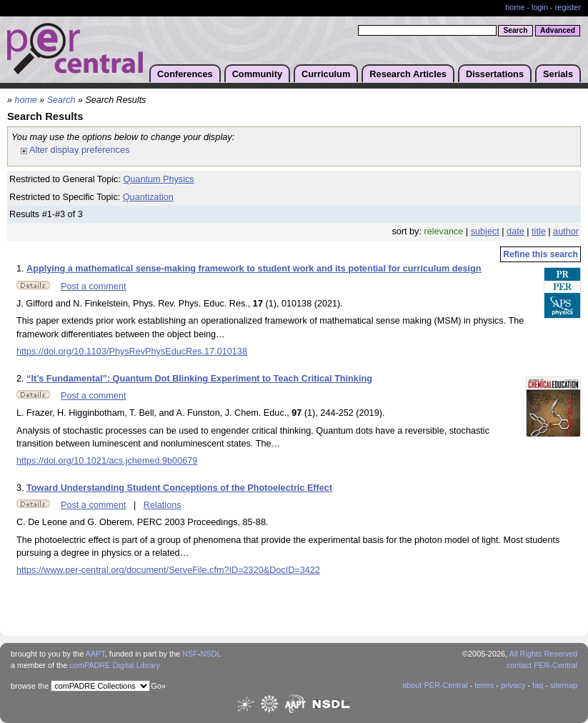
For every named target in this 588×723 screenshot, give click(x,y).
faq (538, 685)
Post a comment (93, 286)
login (540, 7)
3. (21, 488)
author (566, 231)
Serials (558, 74)
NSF (190, 654)
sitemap (564, 685)
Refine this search (540, 254)
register (568, 7)
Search (61, 100)
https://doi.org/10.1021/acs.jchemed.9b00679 (107, 461)
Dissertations (495, 74)
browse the (30, 686)
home (515, 7)
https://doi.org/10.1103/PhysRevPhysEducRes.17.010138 (132, 351)
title (539, 231)
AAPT (95, 654)
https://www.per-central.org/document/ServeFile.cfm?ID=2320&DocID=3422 (168, 570)
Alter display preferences (75, 150)
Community (257, 74)
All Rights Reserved (544, 654)
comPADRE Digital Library (115, 665)
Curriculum (326, 74)
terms (484, 685)
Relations (163, 505)
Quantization (148, 197)
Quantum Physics (158, 179)
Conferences (185, 74)
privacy (513, 685)
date (515, 231)
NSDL (210, 654)
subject (485, 231)
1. (21, 269)
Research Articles (408, 74)
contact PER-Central (542, 665)
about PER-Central (435, 685)
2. (21, 379)
